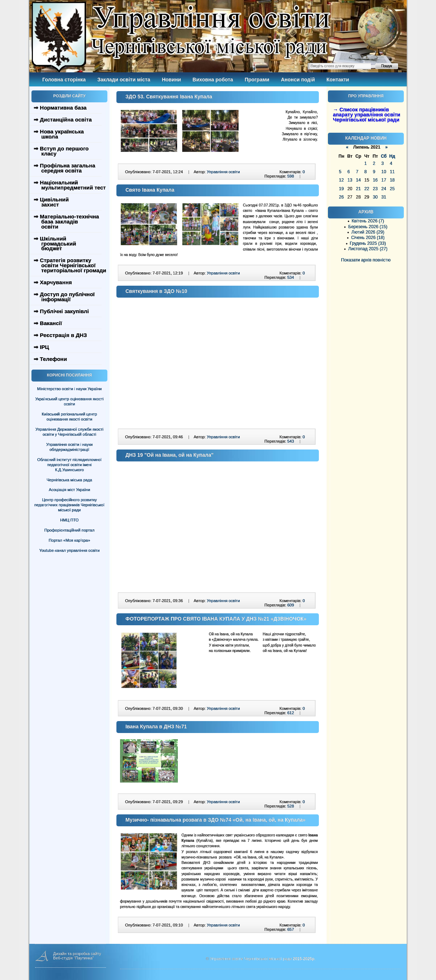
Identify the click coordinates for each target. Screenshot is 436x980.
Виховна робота (213, 80)
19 (341, 189)
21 (358, 189)
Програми (257, 80)
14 (358, 180)
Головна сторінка (64, 80)
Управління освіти (223, 172)
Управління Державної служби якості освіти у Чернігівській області (69, 432)
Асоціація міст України (69, 490)
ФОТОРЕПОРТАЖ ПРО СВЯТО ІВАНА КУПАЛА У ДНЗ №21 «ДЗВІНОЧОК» (216, 619)
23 (375, 189)
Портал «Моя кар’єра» (70, 540)
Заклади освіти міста (124, 80)
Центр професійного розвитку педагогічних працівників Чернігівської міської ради (69, 505)
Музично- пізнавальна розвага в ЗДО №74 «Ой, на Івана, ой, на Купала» (215, 820)
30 (375, 197)
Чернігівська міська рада (69, 480)
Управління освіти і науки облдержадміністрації (69, 447)
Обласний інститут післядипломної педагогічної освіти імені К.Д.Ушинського (69, 465)
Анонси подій (298, 80)
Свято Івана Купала (150, 190)
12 (341, 180)
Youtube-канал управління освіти (70, 550)
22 (367, 189)
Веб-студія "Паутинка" (74, 958)
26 (341, 197)
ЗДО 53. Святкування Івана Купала (169, 97)
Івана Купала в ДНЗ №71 (156, 727)
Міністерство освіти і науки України (69, 389)
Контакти (338, 80)
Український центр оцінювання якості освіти (70, 401)
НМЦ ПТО (70, 520)
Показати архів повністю (366, 260)
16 (375, 180)
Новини (172, 80)
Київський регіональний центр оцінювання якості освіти (70, 417)
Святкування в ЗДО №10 (156, 291)
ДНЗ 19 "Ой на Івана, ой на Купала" (170, 455)
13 (350, 180)
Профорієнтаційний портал (69, 530)
